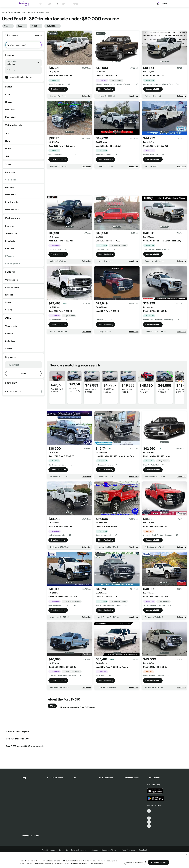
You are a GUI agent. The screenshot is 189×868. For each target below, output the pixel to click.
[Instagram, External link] (149, 822)
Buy (40, 4)
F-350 (31, 12)
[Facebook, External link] (149, 815)
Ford (24, 12)
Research (61, 4)
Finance (75, 4)
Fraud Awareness (128, 850)
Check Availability (58, 89)
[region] (94, 860)
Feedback (143, 850)
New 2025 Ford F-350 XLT (145, 391)
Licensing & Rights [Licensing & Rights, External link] (110, 850)
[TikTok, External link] (149, 811)
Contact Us (63, 850)
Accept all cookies (158, 862)
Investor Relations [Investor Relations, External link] (79, 850)
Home (5, 12)
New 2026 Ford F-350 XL (57, 390)
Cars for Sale (15, 12)
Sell (49, 4)
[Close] (186, 854)
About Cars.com (48, 850)
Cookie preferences (135, 862)
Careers (95, 850)
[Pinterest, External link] (149, 826)
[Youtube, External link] (149, 818)
